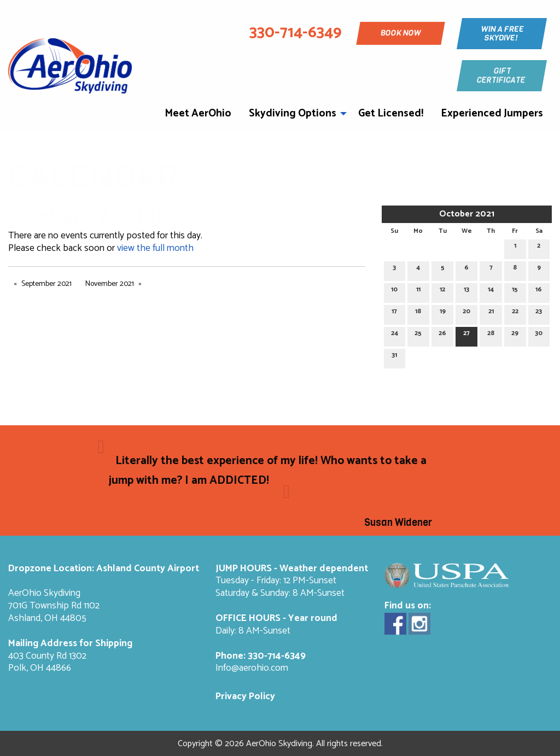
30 (539, 335)
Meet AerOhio (198, 113)
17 (394, 313)
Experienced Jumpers (492, 113)
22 (515, 313)
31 (394, 357)
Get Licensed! (391, 113)
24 (395, 335)
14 (491, 291)
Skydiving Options (293, 113)
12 (442, 291)
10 (394, 291)
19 (443, 313)
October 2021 (467, 214)
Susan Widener (398, 523)
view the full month (155, 248)
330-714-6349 (277, 656)
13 (466, 291)
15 (515, 291)
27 (466, 335)
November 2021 (110, 284)
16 (539, 291)
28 (491, 335)
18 (418, 313)
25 (418, 335)
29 (515, 335)
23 (539, 313)
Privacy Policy (245, 697)
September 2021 (46, 284)
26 (442, 335)
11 (418, 291)
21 (491, 313)
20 (466, 313)
